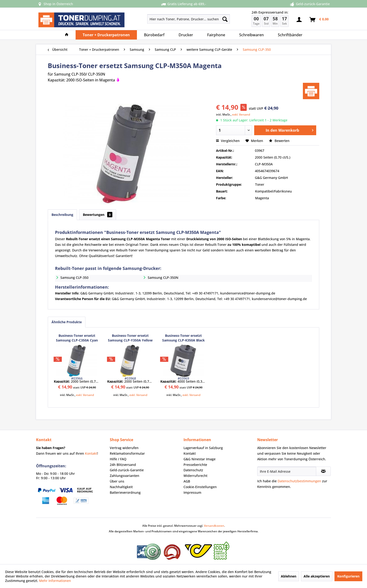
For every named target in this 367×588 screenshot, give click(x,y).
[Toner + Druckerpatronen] (106, 35)
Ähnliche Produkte (67, 322)
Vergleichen (228, 141)
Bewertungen (98, 215)
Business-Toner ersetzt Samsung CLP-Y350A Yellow (130, 338)
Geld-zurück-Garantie (127, 470)
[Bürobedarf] (154, 35)
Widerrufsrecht (195, 476)
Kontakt (91, 453)
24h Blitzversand (123, 465)
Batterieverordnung (125, 492)
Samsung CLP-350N (163, 278)
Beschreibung (62, 215)
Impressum (192, 492)
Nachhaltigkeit (121, 487)
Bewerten (279, 141)
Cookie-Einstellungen (200, 487)
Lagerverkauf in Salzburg (203, 448)
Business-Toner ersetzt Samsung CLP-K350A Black (183, 338)
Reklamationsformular (127, 453)
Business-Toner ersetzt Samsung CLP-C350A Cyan (77, 338)
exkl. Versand (241, 114)
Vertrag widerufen (124, 448)
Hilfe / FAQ (118, 459)
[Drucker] (186, 35)
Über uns (117, 481)
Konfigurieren (348, 576)
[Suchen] (225, 19)
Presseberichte (195, 465)
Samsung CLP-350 (74, 278)
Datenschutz (193, 470)
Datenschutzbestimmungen (299, 481)
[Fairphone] (216, 35)
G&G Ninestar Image (200, 459)
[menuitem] (172, 19)
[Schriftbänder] (290, 35)
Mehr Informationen (55, 581)
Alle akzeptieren (317, 576)
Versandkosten (214, 526)
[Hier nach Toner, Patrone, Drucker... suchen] (189, 19)
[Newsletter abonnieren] (323, 471)
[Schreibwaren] (251, 35)
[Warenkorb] (319, 20)
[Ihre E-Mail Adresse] (287, 471)
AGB (187, 481)
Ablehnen (289, 576)
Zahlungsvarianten (125, 476)
